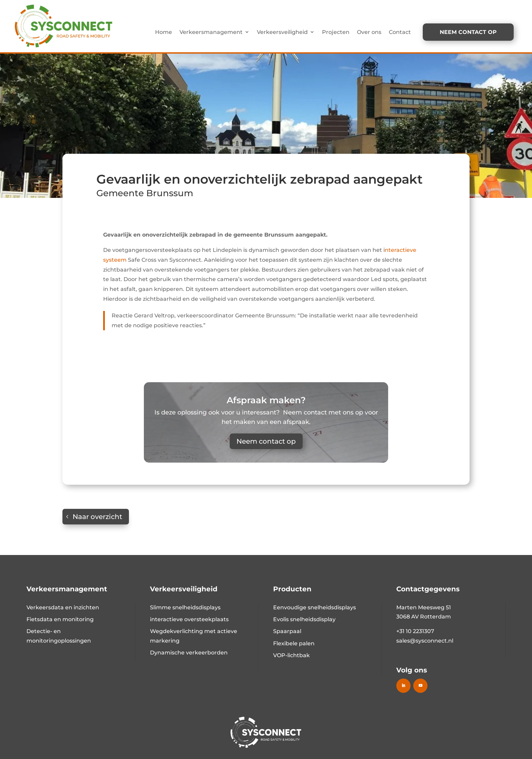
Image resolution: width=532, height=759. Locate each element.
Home (164, 32)
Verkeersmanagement (211, 32)
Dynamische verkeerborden (189, 653)
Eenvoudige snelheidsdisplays (315, 607)
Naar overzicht (97, 517)
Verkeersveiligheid (282, 32)
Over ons (369, 32)
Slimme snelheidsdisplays (185, 607)
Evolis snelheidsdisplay (304, 619)
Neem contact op (266, 441)
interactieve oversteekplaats (189, 619)
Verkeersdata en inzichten (63, 607)
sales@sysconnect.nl (425, 641)
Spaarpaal (287, 631)
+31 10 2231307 (415, 631)
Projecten (336, 32)
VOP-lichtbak (291, 655)
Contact (400, 32)
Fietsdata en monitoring (60, 619)
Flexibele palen (294, 643)
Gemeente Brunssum (145, 193)
